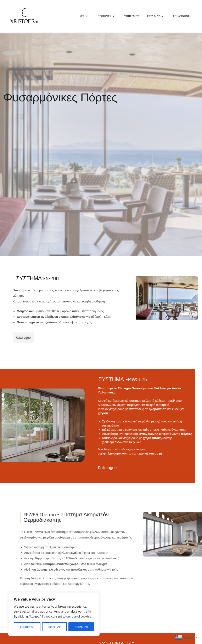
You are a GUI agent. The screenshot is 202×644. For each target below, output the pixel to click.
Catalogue (152, 599)
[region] (54, 614)
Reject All (54, 627)
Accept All (81, 627)
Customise (27, 627)
